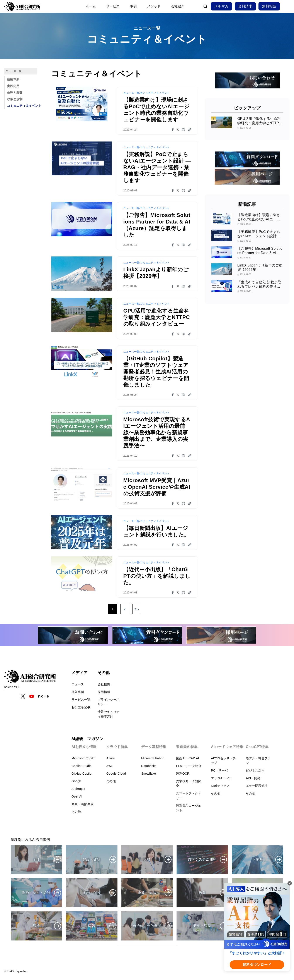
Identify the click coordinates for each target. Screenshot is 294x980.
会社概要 (104, 684)
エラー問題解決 (257, 786)
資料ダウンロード (257, 965)
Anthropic (78, 789)
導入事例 (78, 692)
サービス (113, 6)
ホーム (91, 6)
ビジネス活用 (255, 770)
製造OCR (183, 774)
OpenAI (77, 796)
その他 (76, 812)
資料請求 (245, 6)
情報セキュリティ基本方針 (109, 714)
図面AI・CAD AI (188, 758)
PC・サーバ (219, 770)
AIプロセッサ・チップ (223, 761)
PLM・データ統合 (189, 766)
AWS (110, 766)
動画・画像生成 (82, 804)
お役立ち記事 (81, 707)
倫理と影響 (15, 93)
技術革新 (13, 79)
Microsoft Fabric (153, 758)
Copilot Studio (82, 766)
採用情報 (104, 692)
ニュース (78, 684)
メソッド (154, 6)
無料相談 (269, 6)
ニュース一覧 (14, 71)
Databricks (149, 766)
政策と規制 (15, 99)
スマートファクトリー (189, 796)
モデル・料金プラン (258, 761)
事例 (133, 6)
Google (77, 781)
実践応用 (13, 86)
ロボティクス (220, 786)
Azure (110, 758)
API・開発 (253, 778)
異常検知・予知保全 (189, 783)
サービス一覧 (81, 700)
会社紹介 (178, 6)
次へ (137, 609)
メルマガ (221, 6)
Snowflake (149, 774)
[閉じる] (290, 883)
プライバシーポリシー (109, 702)
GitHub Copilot (82, 774)
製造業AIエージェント (189, 808)
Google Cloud (116, 774)
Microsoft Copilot (83, 758)
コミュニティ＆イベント (24, 106)
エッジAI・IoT (221, 778)
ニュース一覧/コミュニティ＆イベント (147, 93)
